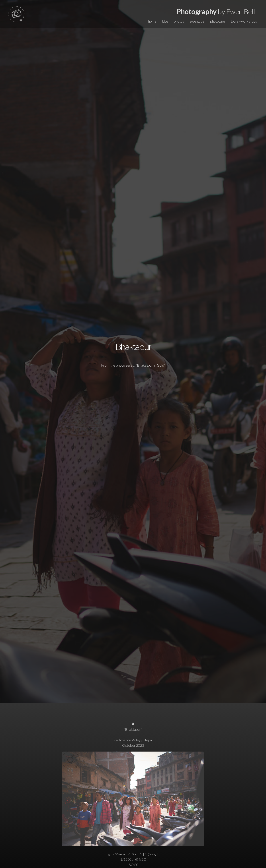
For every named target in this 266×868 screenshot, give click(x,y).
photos (179, 21)
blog (165, 21)
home (152, 21)
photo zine (217, 21)
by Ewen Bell (216, 11)
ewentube (197, 21)
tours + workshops (244, 21)
